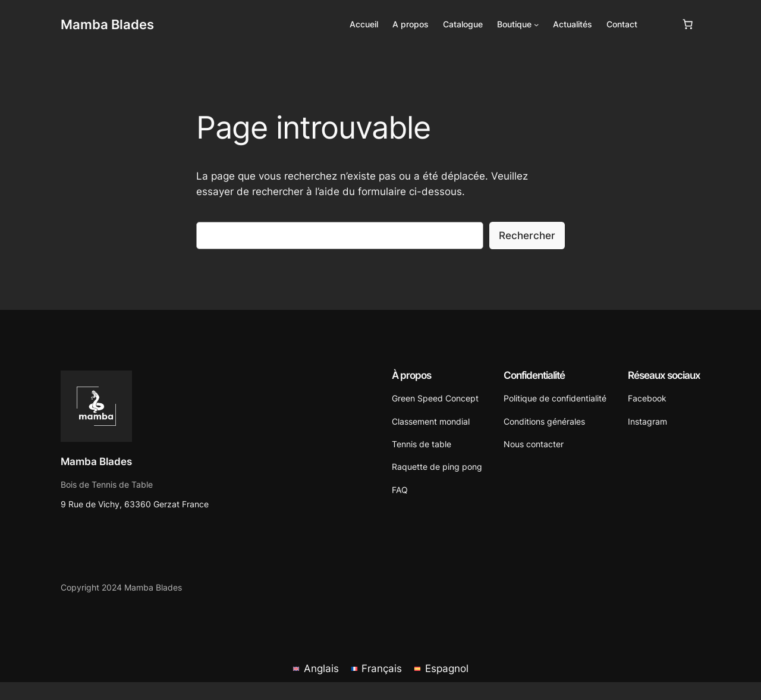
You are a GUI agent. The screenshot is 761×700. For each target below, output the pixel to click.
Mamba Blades (107, 24)
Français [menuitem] (382, 668)
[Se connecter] (659, 25)
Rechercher (527, 236)
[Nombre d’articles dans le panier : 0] (688, 24)
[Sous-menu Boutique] (536, 24)
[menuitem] (316, 669)
